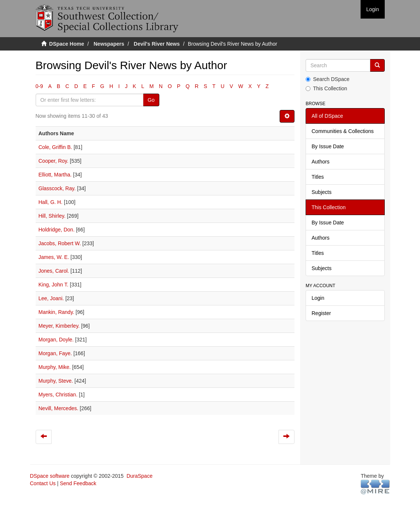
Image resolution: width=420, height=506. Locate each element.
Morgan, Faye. (55, 353)
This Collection (326, 88)
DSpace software (50, 476)
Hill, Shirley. (52, 216)
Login (318, 298)
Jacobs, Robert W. (60, 243)
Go (151, 100)
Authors (320, 162)
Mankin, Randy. (56, 312)
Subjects (322, 192)
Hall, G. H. (51, 202)
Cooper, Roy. (54, 161)
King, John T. (54, 285)
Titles (318, 177)
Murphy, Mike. (55, 367)
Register (321, 313)
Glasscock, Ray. (57, 188)
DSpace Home (66, 44)
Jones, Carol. (54, 271)
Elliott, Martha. (55, 175)
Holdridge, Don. (57, 230)
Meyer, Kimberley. (59, 326)
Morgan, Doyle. (56, 340)
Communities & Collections (343, 131)
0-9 (39, 86)
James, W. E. (54, 257)
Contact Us (43, 483)
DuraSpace (140, 476)
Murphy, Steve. (56, 381)
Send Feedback (78, 483)
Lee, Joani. (51, 298)
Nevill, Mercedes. (58, 408)
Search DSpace (328, 79)
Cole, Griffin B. (56, 147)
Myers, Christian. (58, 395)
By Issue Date (328, 146)
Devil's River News (157, 44)
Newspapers (109, 44)
